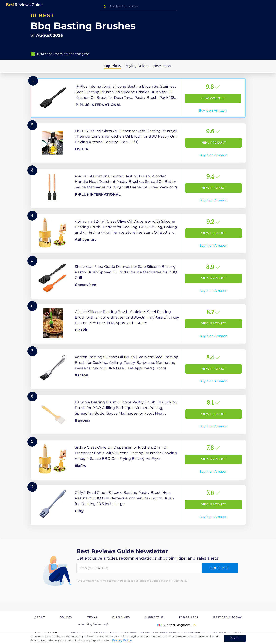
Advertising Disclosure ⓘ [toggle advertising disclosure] (93, 624)
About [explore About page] (40, 617)
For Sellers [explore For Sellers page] (189, 617)
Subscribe (220, 568)
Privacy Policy (122, 640)
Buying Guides (137, 66)
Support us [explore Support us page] (154, 617)
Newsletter (162, 66)
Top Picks (112, 66)
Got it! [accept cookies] (235, 638)
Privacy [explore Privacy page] (66, 617)
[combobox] (138, 6)
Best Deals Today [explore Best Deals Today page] (227, 617)
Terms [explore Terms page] (92, 617)
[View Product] (138, 98)
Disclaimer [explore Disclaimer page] (121, 617)
